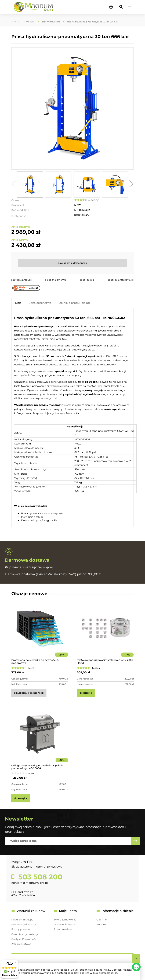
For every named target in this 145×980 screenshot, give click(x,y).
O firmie (101, 920)
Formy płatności (21, 929)
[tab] (18, 303)
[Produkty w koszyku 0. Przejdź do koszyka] (111, 7)
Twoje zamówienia (65, 920)
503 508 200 (39, 877)
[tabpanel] (72, 418)
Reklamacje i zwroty (24, 924)
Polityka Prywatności (24, 939)
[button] (13, 185)
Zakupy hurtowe (21, 944)
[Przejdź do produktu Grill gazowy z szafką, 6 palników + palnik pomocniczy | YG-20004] (40, 739)
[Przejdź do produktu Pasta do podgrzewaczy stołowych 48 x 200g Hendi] (105, 633)
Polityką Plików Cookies (107, 970)
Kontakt (101, 924)
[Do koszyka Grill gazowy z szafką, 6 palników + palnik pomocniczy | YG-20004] (21, 798)
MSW (78, 205)
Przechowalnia (63, 929)
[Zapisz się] (135, 841)
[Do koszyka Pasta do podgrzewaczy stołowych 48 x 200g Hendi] (86, 693)
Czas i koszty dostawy (25, 934)
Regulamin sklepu (22, 920)
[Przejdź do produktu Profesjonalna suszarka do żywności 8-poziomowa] (40, 633)
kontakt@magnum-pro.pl (30, 883)
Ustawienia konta (64, 924)
